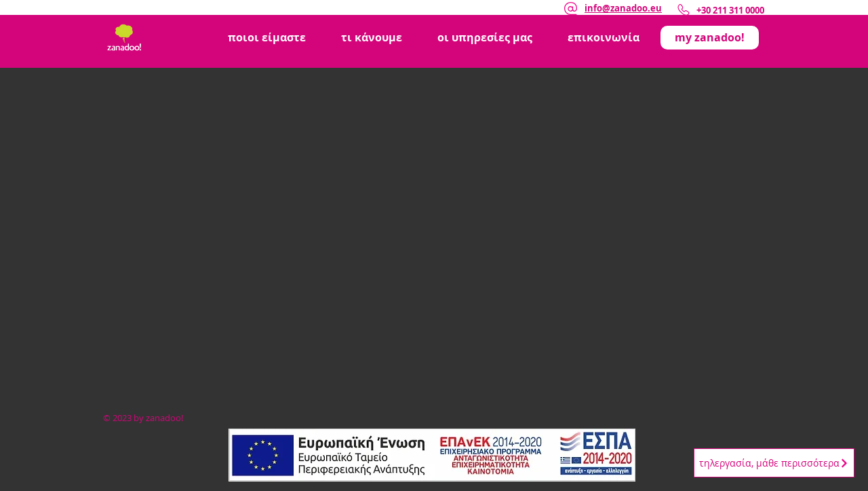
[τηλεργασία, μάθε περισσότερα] (774, 463)
